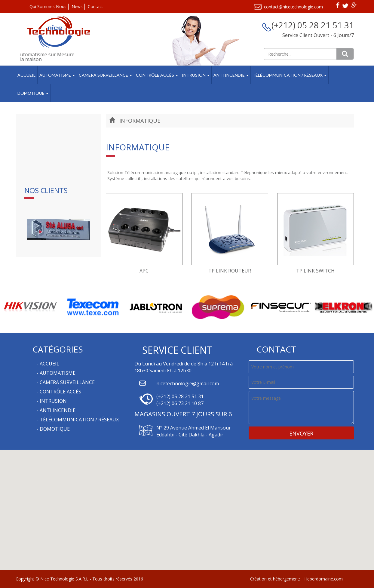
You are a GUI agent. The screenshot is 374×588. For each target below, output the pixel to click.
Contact (95, 6)
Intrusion (196, 75)
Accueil (26, 75)
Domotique (33, 93)
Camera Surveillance (105, 75)
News (77, 6)
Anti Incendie (231, 75)
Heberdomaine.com (323, 579)
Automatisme (57, 75)
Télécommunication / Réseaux (290, 75)
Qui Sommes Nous (48, 6)
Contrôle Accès (157, 75)
